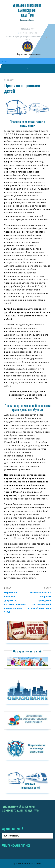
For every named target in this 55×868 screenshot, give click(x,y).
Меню (5, 61)
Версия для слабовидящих (29, 54)
